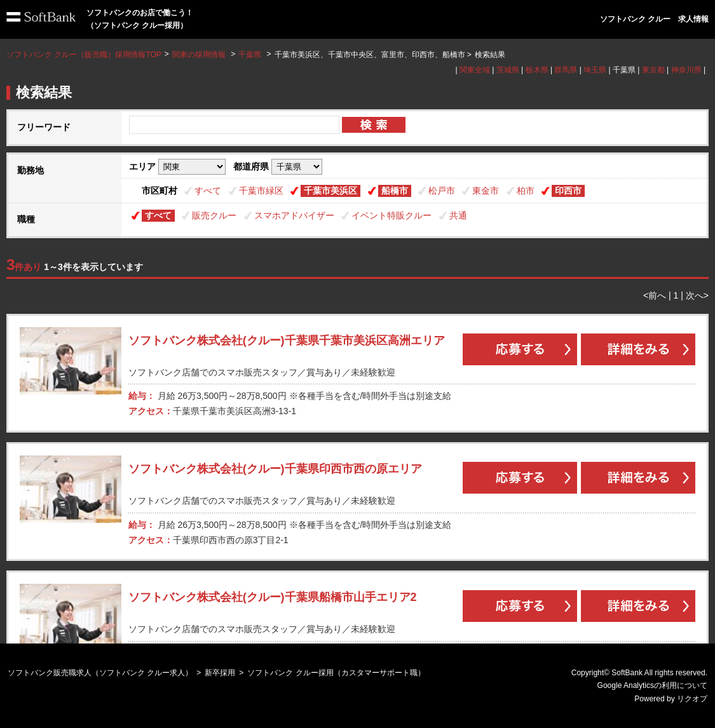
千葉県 (250, 55)
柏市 (526, 191)
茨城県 (508, 70)
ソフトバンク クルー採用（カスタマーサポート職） (336, 673)
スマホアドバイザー (294, 215)
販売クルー (214, 215)
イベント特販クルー (392, 215)
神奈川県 (686, 70)
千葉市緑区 (261, 191)
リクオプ (692, 699)
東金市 (486, 191)
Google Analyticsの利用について (652, 685)
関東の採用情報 (200, 55)
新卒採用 (220, 673)
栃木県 (537, 70)
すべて (208, 191)
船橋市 (395, 191)
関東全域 (475, 70)
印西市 (568, 191)
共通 (458, 215)
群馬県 (566, 70)
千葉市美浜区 (330, 191)
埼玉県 (595, 70)
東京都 (653, 70)
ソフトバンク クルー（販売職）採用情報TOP (84, 55)
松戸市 (442, 191)
